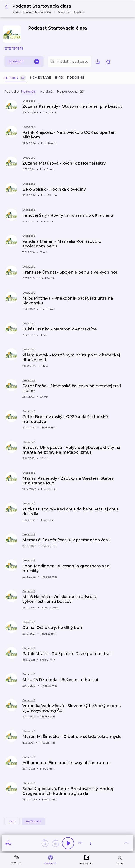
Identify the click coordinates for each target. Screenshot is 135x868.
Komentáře (40, 78)
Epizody (15, 78)
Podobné (76, 78)
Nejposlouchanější (71, 92)
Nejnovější (29, 92)
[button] (46, 9)
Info (59, 78)
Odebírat (24, 62)
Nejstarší (47, 92)
